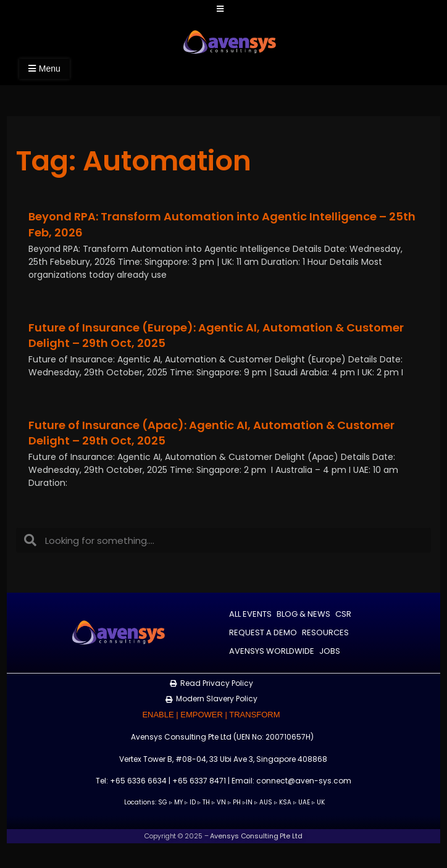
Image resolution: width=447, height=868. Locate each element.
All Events (250, 613)
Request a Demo (263, 632)
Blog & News (303, 613)
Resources (325, 632)
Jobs (330, 650)
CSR (343, 613)
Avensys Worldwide (272, 650)
